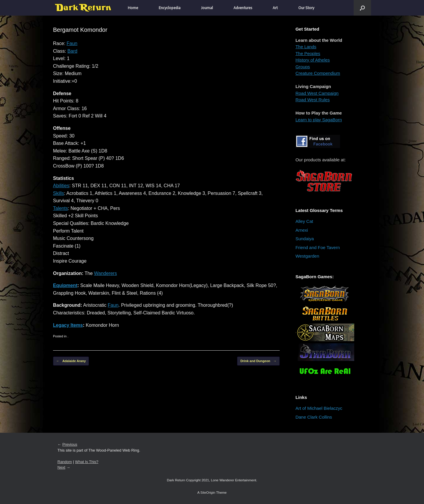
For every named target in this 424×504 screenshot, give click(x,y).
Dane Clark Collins (314, 417)
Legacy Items (68, 325)
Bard (72, 51)
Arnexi (302, 230)
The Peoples (308, 53)
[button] (362, 8)
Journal (207, 8)
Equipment (65, 285)
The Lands (306, 47)
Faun (72, 43)
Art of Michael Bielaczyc (319, 408)
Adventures (243, 8)
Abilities (61, 186)
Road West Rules (312, 100)
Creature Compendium (318, 73)
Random (65, 462)
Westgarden (307, 256)
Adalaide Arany (71, 361)
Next (61, 467)
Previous (70, 444)
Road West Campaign (317, 93)
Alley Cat (304, 221)
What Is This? (87, 462)
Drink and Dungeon (258, 361)
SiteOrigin (208, 493)
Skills (58, 193)
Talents (61, 208)
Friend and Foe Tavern (318, 247)
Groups (303, 67)
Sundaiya (305, 239)
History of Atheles (313, 60)
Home (133, 8)
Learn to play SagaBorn (319, 120)
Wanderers (105, 273)
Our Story (306, 8)
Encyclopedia (170, 8)
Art (275, 8)
